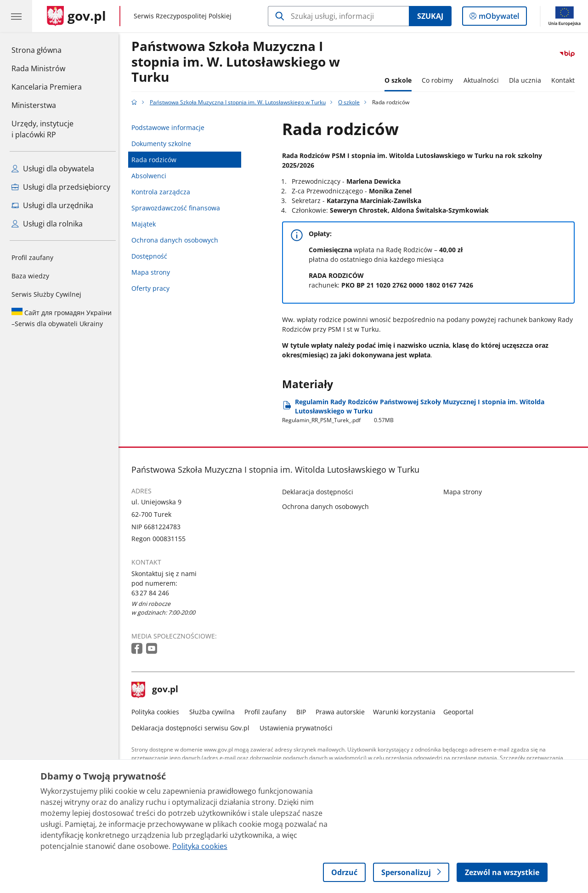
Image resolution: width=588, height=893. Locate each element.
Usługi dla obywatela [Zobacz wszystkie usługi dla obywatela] (53, 169)
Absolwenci (152, 176)
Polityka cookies (158, 712)
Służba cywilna (214, 712)
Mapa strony (153, 272)
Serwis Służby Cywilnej (46, 294)
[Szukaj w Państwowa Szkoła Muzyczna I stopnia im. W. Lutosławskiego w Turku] (338, 16)
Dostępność (152, 256)
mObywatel (498, 18)
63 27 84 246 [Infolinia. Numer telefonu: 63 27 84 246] (153, 593)
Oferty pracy (153, 288)
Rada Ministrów (38, 68)
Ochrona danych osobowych (178, 240)
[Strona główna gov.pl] (76, 16)
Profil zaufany (32, 257)
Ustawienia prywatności (298, 728)
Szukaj (430, 16)
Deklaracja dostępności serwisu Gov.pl (193, 728)
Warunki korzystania (407, 712)
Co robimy (440, 80)
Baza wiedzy (30, 276)
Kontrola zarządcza (164, 192)
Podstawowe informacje (171, 127)
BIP (303, 712)
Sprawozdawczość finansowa (178, 208)
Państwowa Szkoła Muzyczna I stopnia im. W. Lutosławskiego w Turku (238, 62)
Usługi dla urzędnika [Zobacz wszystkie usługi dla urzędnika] (52, 205)
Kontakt (566, 80)
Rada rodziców (157, 160)
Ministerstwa (34, 105)
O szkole (400, 80)
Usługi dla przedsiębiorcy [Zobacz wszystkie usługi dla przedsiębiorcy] (61, 187)
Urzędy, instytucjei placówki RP (42, 129)
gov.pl (158, 690)
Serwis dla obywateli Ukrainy (62, 318)
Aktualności (483, 80)
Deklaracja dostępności (320, 492)
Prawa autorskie (343, 712)
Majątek (146, 224)
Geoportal (461, 712)
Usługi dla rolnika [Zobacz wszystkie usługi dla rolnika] (47, 224)
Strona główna (47, 50)
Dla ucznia (527, 80)
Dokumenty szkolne (164, 144)
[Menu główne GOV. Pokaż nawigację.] (16, 16)
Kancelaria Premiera (47, 87)
